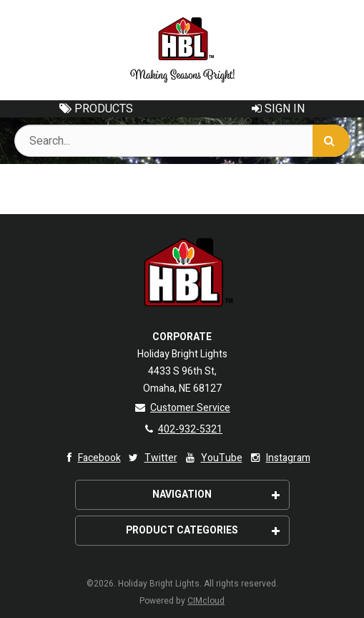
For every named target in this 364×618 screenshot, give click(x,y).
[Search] (331, 141)
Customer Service (182, 408)
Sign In (278, 109)
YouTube (213, 458)
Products (96, 109)
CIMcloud (206, 601)
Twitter (152, 458)
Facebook (90, 458)
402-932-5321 (182, 429)
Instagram (279, 458)
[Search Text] (182, 141)
